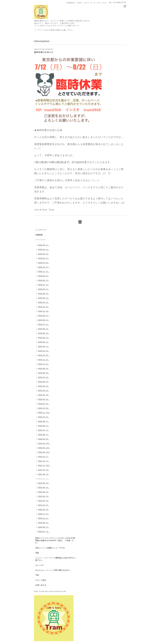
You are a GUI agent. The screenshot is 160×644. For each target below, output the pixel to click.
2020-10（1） (44, 518)
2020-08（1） (44, 527)
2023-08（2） (44, 373)
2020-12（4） (44, 510)
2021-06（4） (44, 483)
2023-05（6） (44, 386)
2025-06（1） (44, 289)
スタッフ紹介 (41, 580)
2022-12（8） (44, 408)
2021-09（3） (44, 474)
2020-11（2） (44, 514)
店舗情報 (39, 235)
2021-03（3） (44, 496)
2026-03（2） (44, 254)
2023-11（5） (44, 360)
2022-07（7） (44, 430)
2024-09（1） (44, 316)
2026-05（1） (44, 245)
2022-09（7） (44, 421)
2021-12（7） (44, 461)
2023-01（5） (44, 404)
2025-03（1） (44, 298)
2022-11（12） (44, 413)
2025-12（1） (44, 267)
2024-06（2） (44, 329)
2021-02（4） (44, 501)
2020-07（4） (44, 532)
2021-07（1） (44, 479)
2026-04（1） (44, 249)
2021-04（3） (44, 492)
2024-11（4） (44, 311)
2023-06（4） (44, 382)
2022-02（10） (44, 452)
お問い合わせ (41, 585)
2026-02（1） (44, 258)
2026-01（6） (44, 263)
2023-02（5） (44, 399)
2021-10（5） (44, 470)
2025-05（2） (44, 294)
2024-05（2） (44, 333)
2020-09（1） (44, 523)
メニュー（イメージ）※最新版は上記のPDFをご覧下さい (56, 559)
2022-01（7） (44, 457)
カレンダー (40, 565)
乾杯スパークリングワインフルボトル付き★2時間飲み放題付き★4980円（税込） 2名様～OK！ (55, 541)
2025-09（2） (44, 276)
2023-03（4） (44, 395)
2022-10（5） (44, 417)
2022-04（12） (44, 443)
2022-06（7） (44, 435)
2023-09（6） (44, 368)
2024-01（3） (44, 351)
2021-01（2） (44, 505)
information (41, 240)
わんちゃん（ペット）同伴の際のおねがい (53, 570)
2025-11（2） (44, 272)
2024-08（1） (44, 320)
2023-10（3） (44, 364)
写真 (37, 553)
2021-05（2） (44, 487)
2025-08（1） (44, 280)
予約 (37, 575)
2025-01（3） (44, 302)
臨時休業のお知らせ (44, 52)
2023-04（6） (44, 391)
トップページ (41, 230)
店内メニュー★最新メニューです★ (50, 548)
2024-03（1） (44, 342)
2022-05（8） (44, 439)
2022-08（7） (44, 426)
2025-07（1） (44, 285)
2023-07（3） (44, 377)
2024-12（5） (44, 307)
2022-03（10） (44, 448)
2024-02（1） (44, 346)
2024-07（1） (44, 324)
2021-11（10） (44, 465)
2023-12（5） (44, 355)
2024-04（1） (44, 338)
